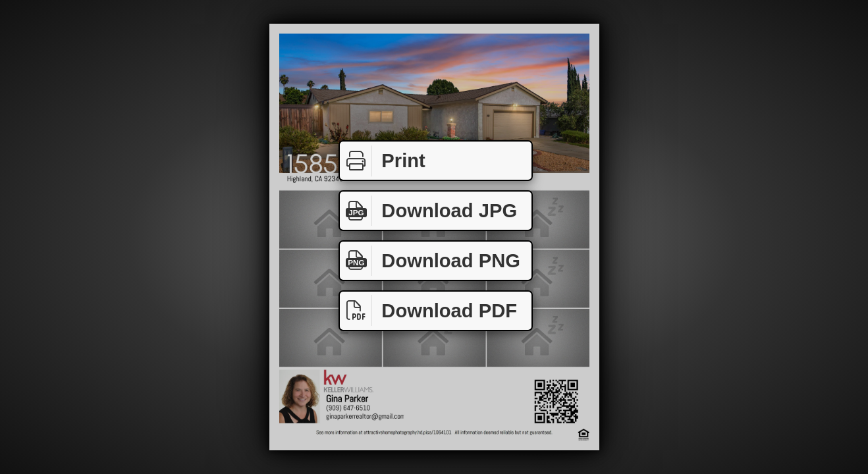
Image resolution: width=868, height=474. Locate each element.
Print (383, 161)
